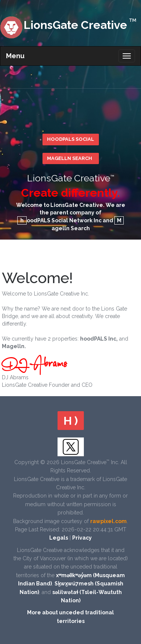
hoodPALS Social (70, 139)
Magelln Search (70, 158)
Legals (59, 538)
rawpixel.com (108, 521)
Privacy (82, 538)
